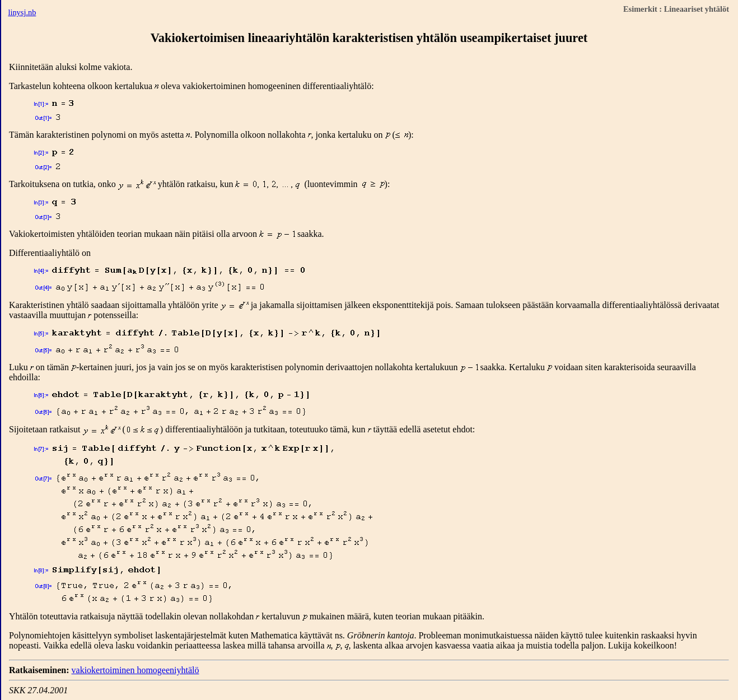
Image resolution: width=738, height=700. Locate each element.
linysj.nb (22, 12)
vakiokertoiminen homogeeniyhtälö (136, 670)
